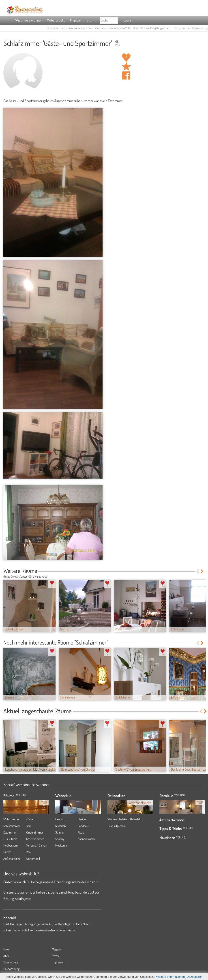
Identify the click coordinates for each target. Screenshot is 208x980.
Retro (81, 832)
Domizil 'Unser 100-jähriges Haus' (152, 28)
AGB (6, 956)
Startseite (52, 28)
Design (82, 819)
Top (177, 795)
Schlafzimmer (12, 826)
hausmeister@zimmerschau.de (54, 930)
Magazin (76, 20)
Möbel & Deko (56, 20)
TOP (18, 795)
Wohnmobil (33, 859)
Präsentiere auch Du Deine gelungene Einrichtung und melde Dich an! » (51, 882)
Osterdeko (136, 819)
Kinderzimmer (35, 832)
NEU (24, 795)
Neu (182, 795)
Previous (198, 571)
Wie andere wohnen (29, 20)
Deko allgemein (117, 826)
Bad (28, 826)
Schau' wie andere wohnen (76, 28)
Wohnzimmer (12, 819)
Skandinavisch (86, 839)
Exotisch (60, 819)
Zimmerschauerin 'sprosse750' (113, 28)
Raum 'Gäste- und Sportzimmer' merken (126, 67)
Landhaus (84, 826)
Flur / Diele (10, 839)
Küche (30, 819)
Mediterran (62, 845)
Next (202, 571)
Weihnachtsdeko (117, 819)
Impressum (59, 962)
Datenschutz (11, 962)
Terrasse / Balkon (36, 845)
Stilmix (59, 832)
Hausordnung (11, 969)
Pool (29, 852)
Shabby (60, 839)
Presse (56, 956)
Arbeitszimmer (35, 839)
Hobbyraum (11, 845)
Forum (90, 20)
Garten (7, 852)
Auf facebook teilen (126, 75)
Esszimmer (10, 832)
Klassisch (61, 826)
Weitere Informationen (170, 977)
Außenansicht (12, 859)
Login (127, 20)
